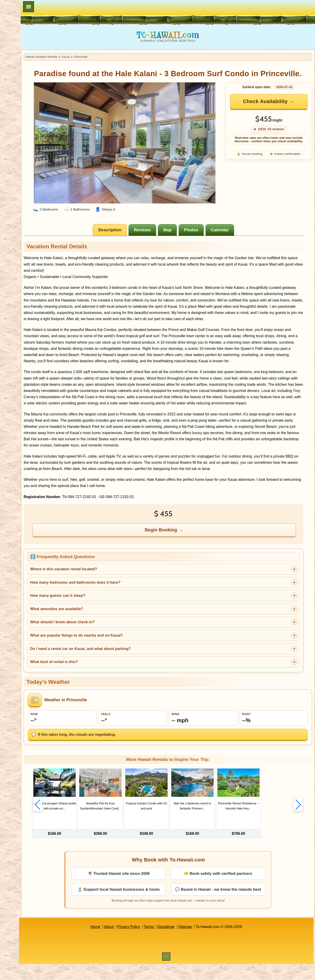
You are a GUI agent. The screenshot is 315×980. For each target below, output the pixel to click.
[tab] (131, 223)
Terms (170, 943)
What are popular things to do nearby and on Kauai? (118, 659)
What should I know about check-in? (104, 646)
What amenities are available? (98, 633)
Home (116, 943)
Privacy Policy (149, 943)
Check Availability (272, 111)
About (129, 943)
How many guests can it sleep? (99, 619)
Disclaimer (187, 943)
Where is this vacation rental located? (105, 593)
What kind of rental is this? (95, 686)
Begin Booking (182, 554)
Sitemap (206, 943)
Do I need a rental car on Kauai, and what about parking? (122, 672)
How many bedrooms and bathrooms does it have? (117, 606)
